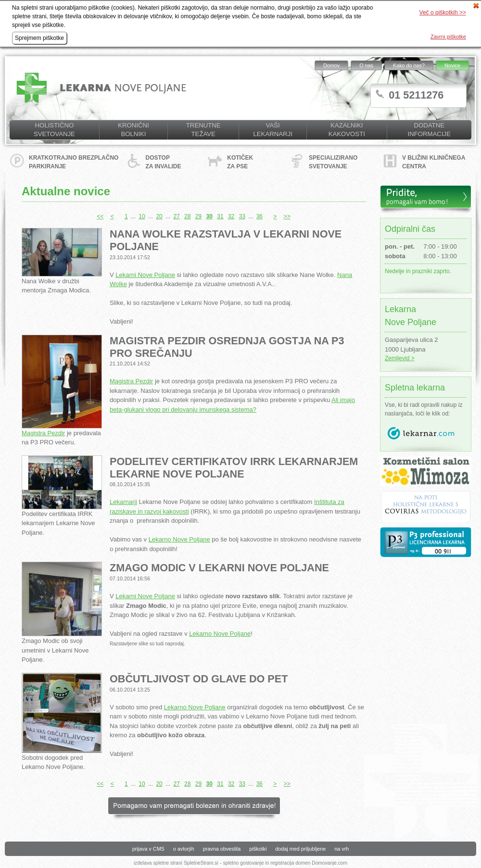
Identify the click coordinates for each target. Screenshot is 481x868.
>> (287, 216)
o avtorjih (184, 849)
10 (142, 216)
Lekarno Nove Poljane (179, 539)
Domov (331, 65)
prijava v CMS (148, 849)
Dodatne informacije (429, 130)
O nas (366, 65)
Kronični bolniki (133, 130)
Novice (452, 65)
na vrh (342, 849)
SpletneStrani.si (201, 863)
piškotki (258, 849)
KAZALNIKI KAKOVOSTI (347, 130)
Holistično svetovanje (54, 130)
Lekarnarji (123, 502)
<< (100, 216)
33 (242, 216)
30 (209, 216)
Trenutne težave (203, 130)
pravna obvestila (222, 849)
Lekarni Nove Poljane (145, 275)
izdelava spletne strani (158, 863)
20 (159, 216)
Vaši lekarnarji (272, 130)
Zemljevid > (400, 358)
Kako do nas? (409, 65)
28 (187, 216)
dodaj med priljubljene (300, 849)
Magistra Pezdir (43, 433)
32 (231, 216)
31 (220, 216)
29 (198, 216)
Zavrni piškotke (448, 37)
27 (176, 216)
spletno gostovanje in (247, 863)
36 (259, 216)
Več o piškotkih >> (443, 13)
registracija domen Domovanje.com (309, 863)
